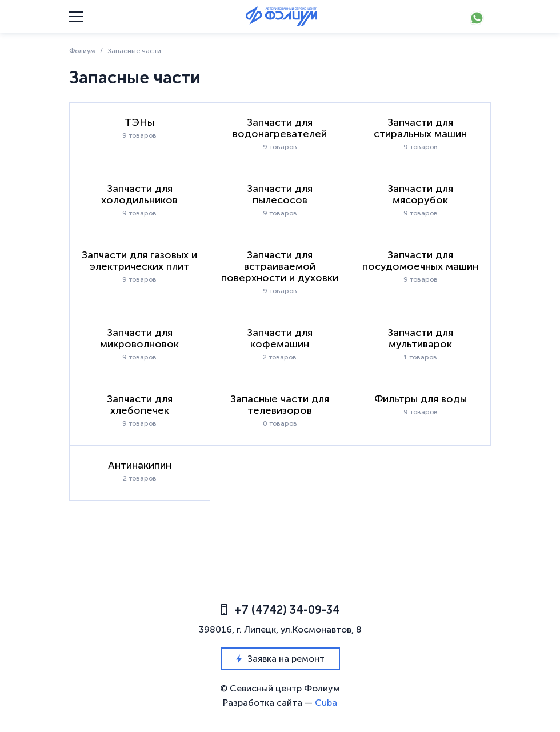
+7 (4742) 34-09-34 (280, 610)
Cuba (326, 703)
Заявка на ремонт (280, 659)
